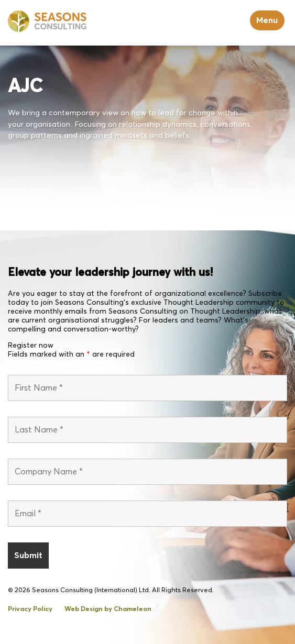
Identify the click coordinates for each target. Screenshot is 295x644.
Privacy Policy (30, 609)
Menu (267, 20)
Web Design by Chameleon (108, 609)
